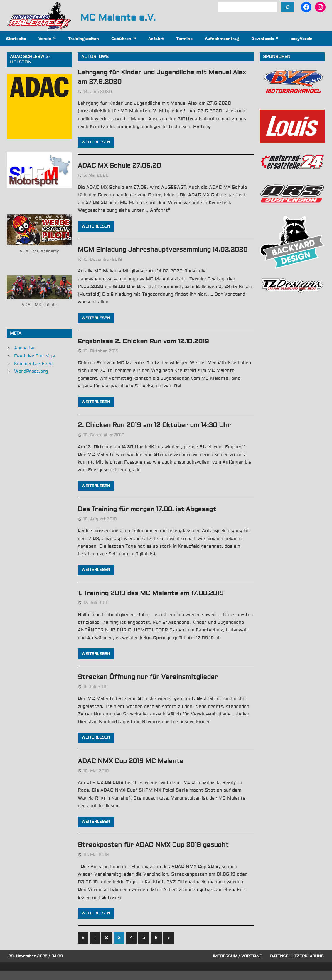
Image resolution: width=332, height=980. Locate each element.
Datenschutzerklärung (297, 965)
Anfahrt (156, 39)
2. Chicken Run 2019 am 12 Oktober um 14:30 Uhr (159, 434)
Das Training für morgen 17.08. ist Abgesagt (151, 518)
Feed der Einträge (34, 356)
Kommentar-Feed (33, 364)
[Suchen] (287, 7)
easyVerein (302, 39)
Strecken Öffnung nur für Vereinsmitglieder (151, 686)
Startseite (16, 39)
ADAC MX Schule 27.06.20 (122, 165)
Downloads (263, 39)
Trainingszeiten (84, 39)
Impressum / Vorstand (238, 965)
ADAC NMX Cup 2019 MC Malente (133, 770)
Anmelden (25, 348)
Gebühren (121, 39)
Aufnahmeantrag (222, 39)
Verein (45, 39)
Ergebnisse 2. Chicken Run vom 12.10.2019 (147, 350)
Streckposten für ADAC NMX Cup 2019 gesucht (157, 854)
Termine (184, 39)
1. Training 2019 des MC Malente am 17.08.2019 (155, 602)
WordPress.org (31, 371)
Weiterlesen (96, 142)
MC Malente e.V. (118, 18)
